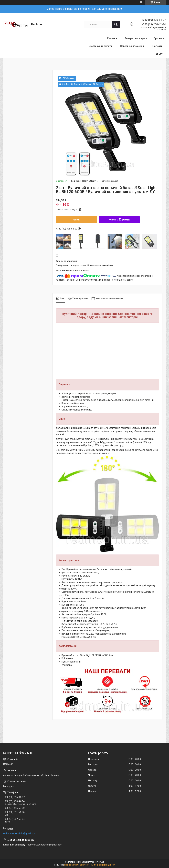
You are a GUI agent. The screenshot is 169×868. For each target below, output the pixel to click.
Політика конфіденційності (102, 865)
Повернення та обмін (132, 46)
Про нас (158, 38)
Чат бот (158, 54)
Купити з (119, 220)
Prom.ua (100, 862)
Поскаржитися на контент (76, 865)
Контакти (157, 46)
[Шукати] (116, 24)
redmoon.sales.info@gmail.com (20, 833)
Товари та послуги (135, 38)
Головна (112, 38)
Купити (77, 220)
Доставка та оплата (101, 46)
